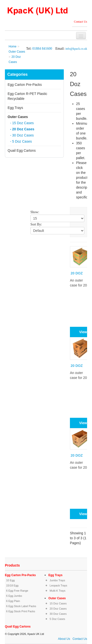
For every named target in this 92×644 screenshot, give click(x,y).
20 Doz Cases (58, 609)
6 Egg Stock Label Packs (21, 606)
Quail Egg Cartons (22, 150)
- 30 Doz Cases (22, 135)
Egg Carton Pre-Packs (25, 85)
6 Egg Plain (13, 601)
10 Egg (10, 580)
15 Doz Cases (58, 603)
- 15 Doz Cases (22, 123)
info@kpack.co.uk (76, 49)
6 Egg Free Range (17, 591)
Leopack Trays (58, 585)
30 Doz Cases (58, 614)
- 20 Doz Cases (22, 129)
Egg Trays (15, 108)
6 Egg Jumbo (14, 596)
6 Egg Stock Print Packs (21, 611)
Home (13, 46)
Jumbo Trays (57, 580)
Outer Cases (17, 52)
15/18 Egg (12, 585)
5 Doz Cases (57, 619)
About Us (64, 639)
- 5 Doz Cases (21, 141)
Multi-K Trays (57, 591)
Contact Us (80, 22)
